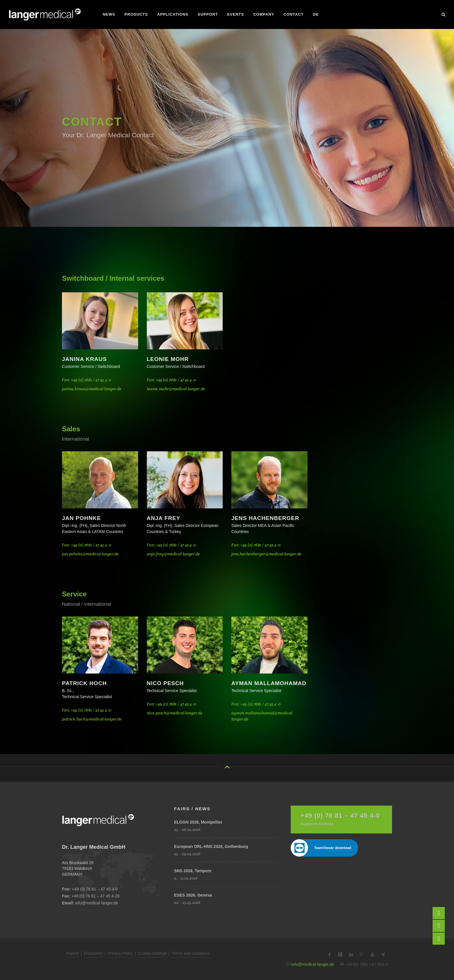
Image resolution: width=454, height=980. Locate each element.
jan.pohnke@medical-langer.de (90, 554)
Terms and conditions (191, 953)
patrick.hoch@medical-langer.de (92, 719)
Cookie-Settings (152, 953)
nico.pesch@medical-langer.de (175, 713)
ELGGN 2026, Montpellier (198, 822)
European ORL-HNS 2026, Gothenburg (211, 846)
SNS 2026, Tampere (193, 871)
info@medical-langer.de (97, 903)
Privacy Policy (120, 953)
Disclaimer (93, 953)
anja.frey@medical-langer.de (173, 554)
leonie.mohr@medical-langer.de (176, 389)
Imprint (73, 953)
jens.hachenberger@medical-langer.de (266, 554)
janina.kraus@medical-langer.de (92, 389)
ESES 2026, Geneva (193, 895)
